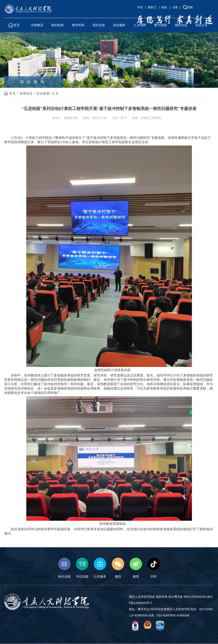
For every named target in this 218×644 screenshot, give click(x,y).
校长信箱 (64, 568)
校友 (164, 7)
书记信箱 (82, 568)
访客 (175, 7)
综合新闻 (43, 94)
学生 (140, 7)
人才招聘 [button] (140, 25)
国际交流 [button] (181, 25)
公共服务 (100, 568)
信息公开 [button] (201, 25)
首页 (13, 94)
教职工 (152, 7)
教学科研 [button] (78, 25)
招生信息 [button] (99, 25)
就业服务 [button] (119, 25)
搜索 (190, 7)
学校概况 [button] (37, 25)
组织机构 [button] (58, 25)
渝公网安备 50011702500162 (187, 597)
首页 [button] (17, 25)
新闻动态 (26, 94)
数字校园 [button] (160, 25)
